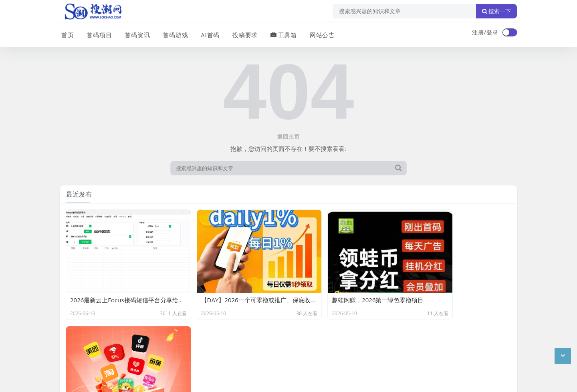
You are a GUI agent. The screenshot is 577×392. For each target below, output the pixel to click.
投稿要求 (242, 33)
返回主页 (288, 136)
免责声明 (132, 339)
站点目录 (163, 339)
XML (188, 339)
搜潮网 (112, 359)
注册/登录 (485, 32)
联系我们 (102, 339)
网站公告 (319, 33)
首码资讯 (135, 33)
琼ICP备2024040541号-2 (93, 380)
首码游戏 (173, 33)
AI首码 (208, 33)
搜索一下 (496, 11)
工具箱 (280, 33)
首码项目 (98, 33)
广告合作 (71, 339)
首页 (67, 33)
